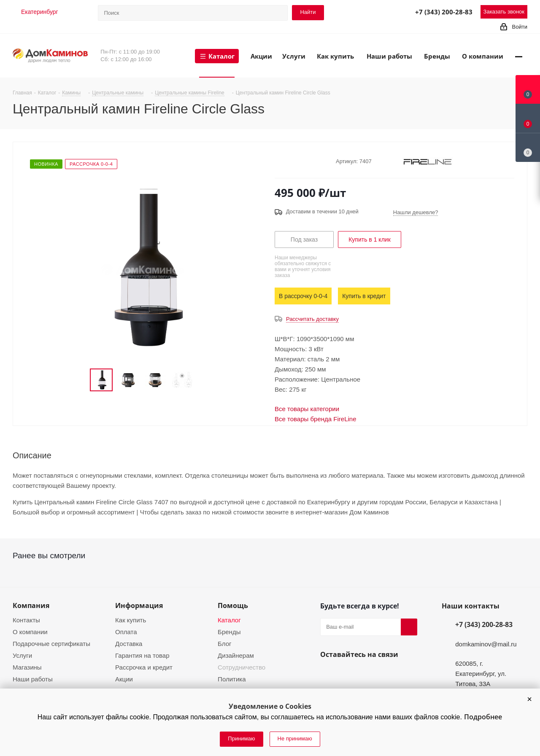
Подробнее (483, 717)
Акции (124, 679)
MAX (388, 11)
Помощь (233, 605)
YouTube (349, 674)
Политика (232, 679)
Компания (31, 605)
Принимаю (241, 739)
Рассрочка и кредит (144, 667)
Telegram (369, 11)
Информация (139, 605)
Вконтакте (329, 674)
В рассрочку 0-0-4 (303, 296)
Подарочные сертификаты (51, 644)
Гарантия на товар (142, 655)
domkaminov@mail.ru (486, 644)
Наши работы (33, 679)
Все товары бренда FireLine (316, 419)
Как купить (131, 620)
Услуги (22, 655)
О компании (30, 632)
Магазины (27, 667)
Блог (224, 644)
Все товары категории (307, 409)
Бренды (229, 632)
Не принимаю (295, 739)
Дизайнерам (236, 655)
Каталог (229, 620)
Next (203, 380)
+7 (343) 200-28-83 (444, 12)
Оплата (126, 632)
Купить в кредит (364, 296)
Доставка (129, 644)
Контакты (26, 620)
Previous (80, 380)
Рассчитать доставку (312, 319)
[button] (529, 699)
